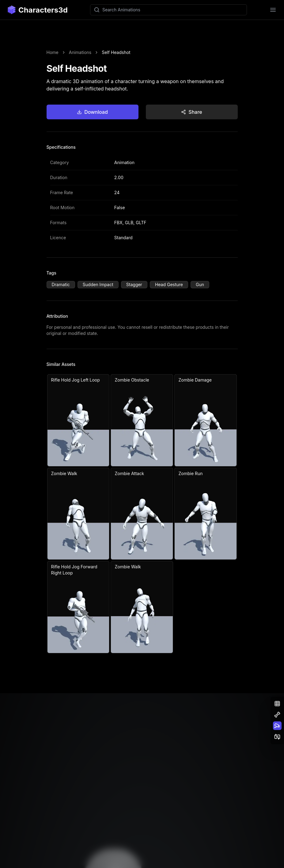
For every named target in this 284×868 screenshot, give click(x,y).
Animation (124, 162)
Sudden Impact (98, 284)
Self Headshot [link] (116, 52)
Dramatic (61, 284)
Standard (123, 238)
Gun (200, 284)
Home (53, 52)
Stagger (134, 284)
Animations (80, 52)
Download (92, 112)
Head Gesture (169, 284)
